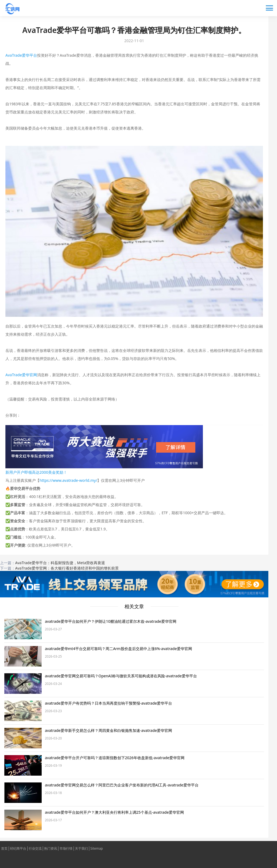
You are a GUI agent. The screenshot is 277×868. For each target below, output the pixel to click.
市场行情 (66, 849)
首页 (4, 849)
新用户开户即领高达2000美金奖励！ (36, 472)
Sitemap (97, 849)
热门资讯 (51, 849)
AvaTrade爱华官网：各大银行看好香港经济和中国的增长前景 (67, 568)
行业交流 (35, 849)
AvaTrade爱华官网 (21, 375)
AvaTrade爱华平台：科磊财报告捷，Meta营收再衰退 (60, 563)
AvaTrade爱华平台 (21, 55)
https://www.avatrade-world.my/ (68, 480)
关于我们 (81, 849)
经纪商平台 (18, 849)
